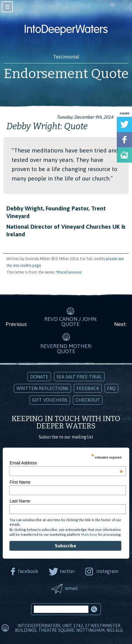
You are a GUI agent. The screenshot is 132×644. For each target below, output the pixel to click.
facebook (28, 571)
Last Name (20, 501)
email (71, 588)
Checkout (88, 400)
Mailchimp (89, 535)
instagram (107, 571)
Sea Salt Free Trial (79, 377)
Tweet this (124, 124)
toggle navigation (7, 7)
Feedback (88, 388)
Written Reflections (43, 388)
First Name (20, 482)
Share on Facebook (124, 140)
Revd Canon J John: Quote (71, 322)
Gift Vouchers (50, 400)
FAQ (111, 388)
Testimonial (66, 57)
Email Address (66, 463)
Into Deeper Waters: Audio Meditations (66, 30)
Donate (39, 377)
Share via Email (124, 155)
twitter (67, 571)
